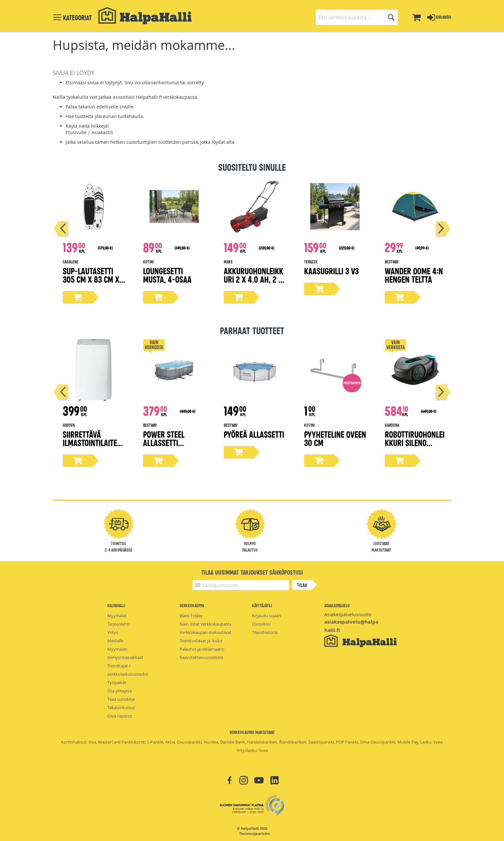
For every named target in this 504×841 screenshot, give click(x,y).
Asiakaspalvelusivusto (348, 614)
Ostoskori (261, 624)
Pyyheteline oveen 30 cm (335, 438)
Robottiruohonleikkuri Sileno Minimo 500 (415, 442)
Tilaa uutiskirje (121, 699)
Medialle (115, 641)
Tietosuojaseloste (255, 834)
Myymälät (117, 616)
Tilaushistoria (265, 632)
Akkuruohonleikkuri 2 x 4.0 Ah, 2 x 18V (253, 279)
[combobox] (357, 17)
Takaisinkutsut (121, 708)
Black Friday (191, 616)
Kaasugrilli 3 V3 (331, 271)
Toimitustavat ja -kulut (201, 641)
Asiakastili (102, 132)
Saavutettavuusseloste (202, 657)
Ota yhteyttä (120, 691)
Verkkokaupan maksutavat (206, 632)
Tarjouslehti (118, 624)
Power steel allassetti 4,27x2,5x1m (164, 442)
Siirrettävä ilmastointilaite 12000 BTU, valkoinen (90, 447)
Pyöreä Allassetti (254, 434)
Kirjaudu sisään (266, 616)
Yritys (113, 632)
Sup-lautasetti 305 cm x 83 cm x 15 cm (91, 279)
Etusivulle (76, 132)
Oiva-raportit (120, 716)
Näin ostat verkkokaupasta (206, 624)
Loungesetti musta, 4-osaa (167, 275)
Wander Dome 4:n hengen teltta (414, 275)
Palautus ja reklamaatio (202, 649)
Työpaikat (117, 682)
